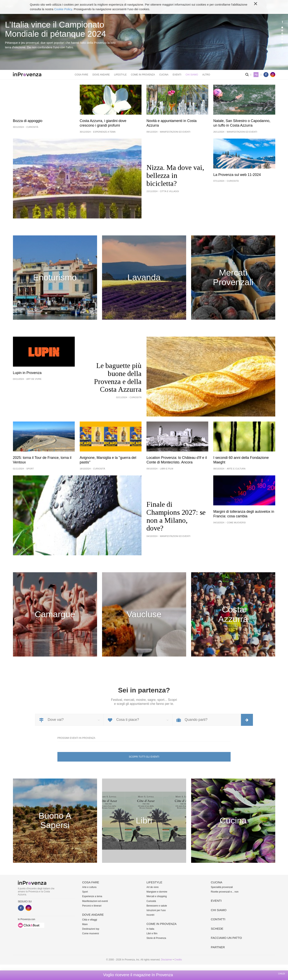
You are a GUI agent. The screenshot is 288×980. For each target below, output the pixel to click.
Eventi (177, 75)
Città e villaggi (90, 920)
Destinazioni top (91, 929)
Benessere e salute (157, 906)
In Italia (150, 929)
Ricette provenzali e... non (225, 892)
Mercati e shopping (157, 896)
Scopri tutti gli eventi (144, 757)
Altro (206, 75)
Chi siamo (192, 75)
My (256, 75)
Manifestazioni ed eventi (95, 901)
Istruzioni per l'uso (156, 910)
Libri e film (152, 933)
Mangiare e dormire (157, 892)
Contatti (218, 919)
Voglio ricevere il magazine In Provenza (138, 975)
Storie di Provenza (156, 938)
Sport (85, 892)
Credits (178, 960)
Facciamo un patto (226, 938)
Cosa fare (82, 75)
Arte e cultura (89, 887)
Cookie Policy (63, 9)
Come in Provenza (143, 75)
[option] (144, 35)
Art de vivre (153, 887)
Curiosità (151, 901)
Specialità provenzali (222, 887)
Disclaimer (167, 960)
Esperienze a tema (92, 896)
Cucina (164, 75)
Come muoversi (90, 933)
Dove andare (101, 75)
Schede (217, 929)
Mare (85, 924)
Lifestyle (120, 75)
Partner (218, 947)
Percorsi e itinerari (92, 906)
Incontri (150, 915)
